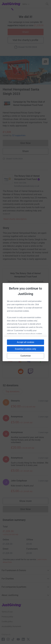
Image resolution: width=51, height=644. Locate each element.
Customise (26, 356)
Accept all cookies (26, 342)
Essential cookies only (26, 349)
